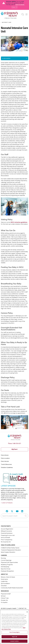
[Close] (27, 612)
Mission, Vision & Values (8, 577)
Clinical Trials (5, 598)
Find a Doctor (5, 455)
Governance (4, 579)
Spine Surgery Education (8, 552)
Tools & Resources (6, 464)
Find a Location (5, 458)
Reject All (14, 637)
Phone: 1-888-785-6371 (15, 443)
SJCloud (3, 596)
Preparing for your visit (8, 535)
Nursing (3, 558)
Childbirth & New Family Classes (10, 548)
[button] (27, 14)
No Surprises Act (6, 542)
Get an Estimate (5, 537)
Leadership (4, 581)
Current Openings (6, 560)
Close (14, 7)
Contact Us (22, 608)
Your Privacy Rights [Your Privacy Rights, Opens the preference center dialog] (14, 632)
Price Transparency (7, 540)
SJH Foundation (5, 583)
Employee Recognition (7, 571)
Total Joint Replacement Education (11, 550)
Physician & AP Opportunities (9, 562)
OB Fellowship (5, 567)
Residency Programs (7, 565)
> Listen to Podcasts (7, 503)
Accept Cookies (14, 641)
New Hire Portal (6, 569)
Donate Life (4, 600)
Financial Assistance (7, 533)
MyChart (15, 449)
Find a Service (5, 461)
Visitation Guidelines (7, 467)
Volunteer (4, 586)
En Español (4, 602)
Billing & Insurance (6, 531)
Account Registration (7, 529)
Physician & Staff (6, 594)
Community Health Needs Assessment (12, 588)
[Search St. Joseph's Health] (14, 516)
